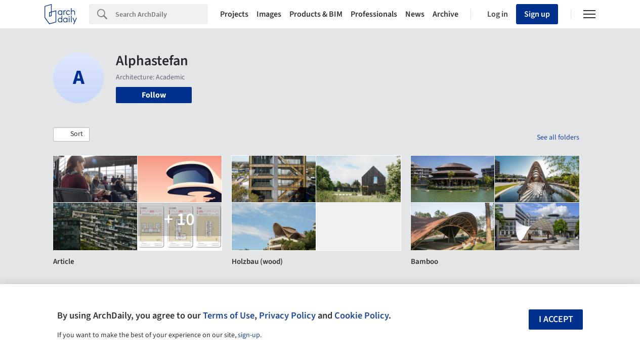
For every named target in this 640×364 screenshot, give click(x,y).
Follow (154, 95)
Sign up (537, 14)
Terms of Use (229, 315)
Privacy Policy (287, 315)
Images (269, 14)
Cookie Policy (361, 315)
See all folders (558, 138)
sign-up (249, 335)
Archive (445, 14)
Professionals (374, 14)
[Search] (162, 14)
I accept (556, 319)
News (415, 14)
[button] (71, 134)
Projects (234, 14)
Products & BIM (316, 14)
